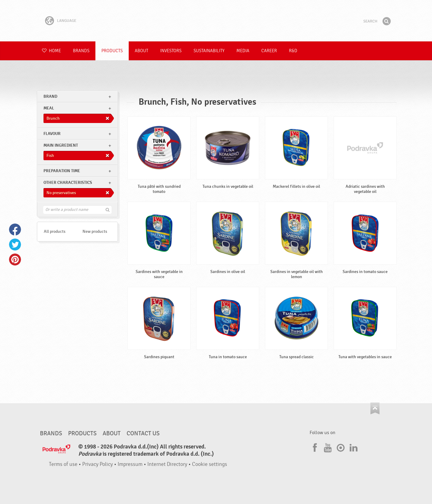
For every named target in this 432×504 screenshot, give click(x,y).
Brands (81, 51)
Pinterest (15, 259)
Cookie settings (210, 464)
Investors (171, 51)
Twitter (15, 244)
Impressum (130, 464)
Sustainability (209, 51)
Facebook (15, 229)
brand (50, 96)
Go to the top (375, 408)
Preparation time (62, 171)
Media (243, 51)
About (141, 51)
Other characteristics (68, 183)
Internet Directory (167, 464)
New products (95, 231)
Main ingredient (61, 145)
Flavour (52, 134)
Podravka (216, 21)
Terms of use (63, 464)
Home (51, 51)
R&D (293, 51)
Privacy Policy (97, 464)
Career (269, 51)
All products (55, 231)
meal (49, 108)
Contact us (143, 433)
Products (112, 51)
